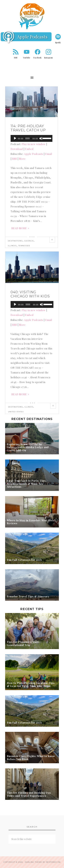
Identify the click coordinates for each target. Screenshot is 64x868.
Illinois (12, 246)
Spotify (58, 42)
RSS (16, 58)
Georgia (29, 241)
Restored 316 (53, 862)
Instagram (48, 58)
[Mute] (41, 138)
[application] (31, 138)
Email (49, 154)
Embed (29, 149)
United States (16, 412)
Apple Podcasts (32, 37)
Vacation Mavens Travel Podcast (32, 16)
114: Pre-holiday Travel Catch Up (28, 128)
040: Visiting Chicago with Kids (30, 294)
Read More (19, 228)
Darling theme (33, 862)
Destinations (15, 241)
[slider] (28, 138)
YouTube (27, 58)
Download (17, 149)
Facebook (37, 58)
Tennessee (24, 246)
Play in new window (34, 144)
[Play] (15, 138)
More (22, 159)
